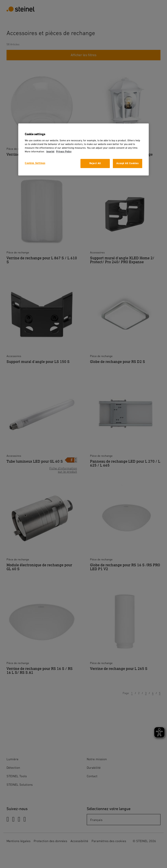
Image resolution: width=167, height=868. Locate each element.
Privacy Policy (64, 152)
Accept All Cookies (127, 163)
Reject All (95, 163)
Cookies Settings (35, 163)
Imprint (50, 152)
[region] (83, 149)
